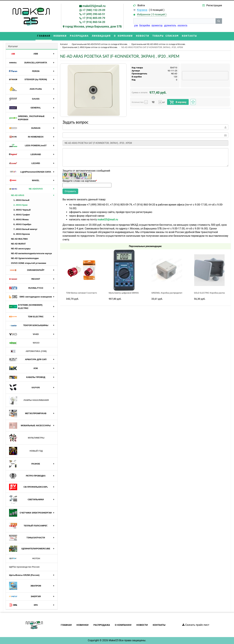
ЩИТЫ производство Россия (24, 567)
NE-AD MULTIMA (19, 239)
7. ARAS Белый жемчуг (25, 229)
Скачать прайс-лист (196, 625)
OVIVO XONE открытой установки (29, 263)
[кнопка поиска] (219, 21)
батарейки (145, 25)
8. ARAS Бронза (22, 234)
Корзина (142, 10)
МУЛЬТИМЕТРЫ (27, 438)
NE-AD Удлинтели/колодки (25, 258)
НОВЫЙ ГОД (26, 451)
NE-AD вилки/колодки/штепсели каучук (31, 253)
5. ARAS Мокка (21, 219)
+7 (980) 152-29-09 (94, 10)
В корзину (178, 102)
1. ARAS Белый (21, 200)
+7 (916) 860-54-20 (94, 22)
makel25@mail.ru (94, 6)
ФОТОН (25, 559)
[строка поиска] (174, 21)
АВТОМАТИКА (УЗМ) (28, 351)
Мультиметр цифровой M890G (124, 293)
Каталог (13, 46)
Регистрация (214, 5)
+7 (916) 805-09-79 (94, 18)
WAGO (24, 343)
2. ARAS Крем (20, 205)
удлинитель (170, 25)
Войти (141, 5)
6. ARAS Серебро (22, 224)
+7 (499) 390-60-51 (94, 14)
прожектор (157, 25)
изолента (182, 25)
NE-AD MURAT (18, 244)
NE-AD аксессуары (21, 249)
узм (136, 25)
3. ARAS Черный (22, 210)
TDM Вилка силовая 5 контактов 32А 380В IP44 (89, 293)
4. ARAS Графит (22, 215)
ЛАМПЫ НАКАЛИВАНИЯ (29, 400)
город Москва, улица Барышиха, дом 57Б (94, 26)
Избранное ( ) (152, 15)
